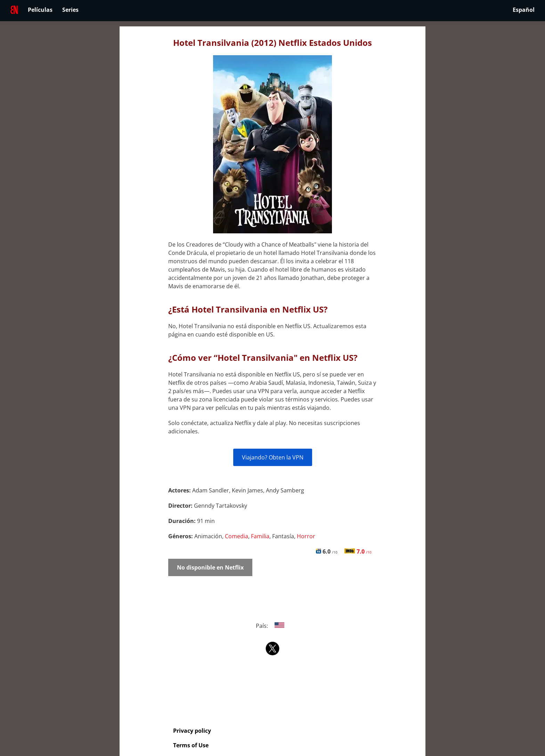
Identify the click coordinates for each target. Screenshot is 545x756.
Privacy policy (192, 731)
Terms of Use (191, 745)
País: (273, 626)
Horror (306, 536)
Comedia (237, 536)
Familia (260, 536)
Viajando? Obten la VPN (273, 457)
